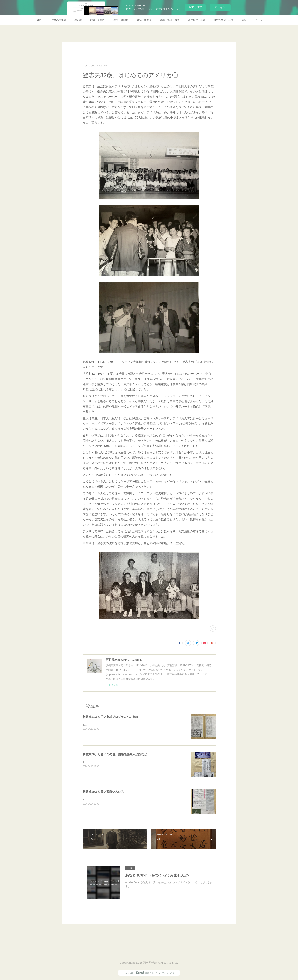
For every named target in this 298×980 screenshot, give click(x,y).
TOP (38, 20)
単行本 (78, 20)
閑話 (244, 20)
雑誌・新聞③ (144, 20)
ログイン (220, 7)
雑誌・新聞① (98, 20)
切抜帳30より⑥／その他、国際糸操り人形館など (115, 754)
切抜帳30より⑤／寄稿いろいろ (103, 792)
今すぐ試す (195, 7)
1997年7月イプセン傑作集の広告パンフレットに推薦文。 (115, 800)
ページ (259, 20)
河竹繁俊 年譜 (197, 20)
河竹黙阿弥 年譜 (223, 20)
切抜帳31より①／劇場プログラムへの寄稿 (111, 717)
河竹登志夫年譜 (58, 20)
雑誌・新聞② (121, 20)
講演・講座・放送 (170, 20)
